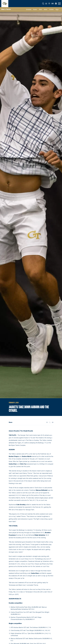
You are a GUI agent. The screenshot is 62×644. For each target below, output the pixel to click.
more (57, 9)
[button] (43, 4)
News (46, 9)
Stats (40, 9)
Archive (51, 9)
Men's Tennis (6, 9)
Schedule (29, 9)
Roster (35, 9)
